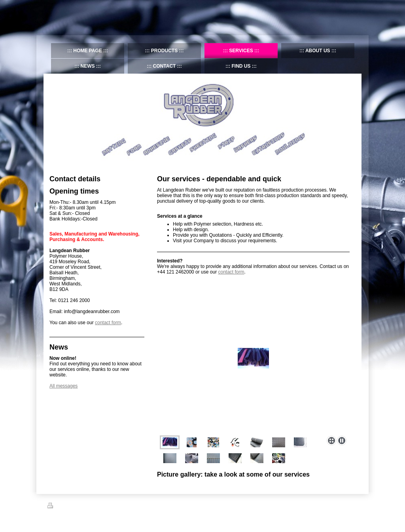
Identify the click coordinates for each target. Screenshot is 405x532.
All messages (63, 386)
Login (352, 505)
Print (57, 507)
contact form (231, 272)
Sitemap (76, 507)
